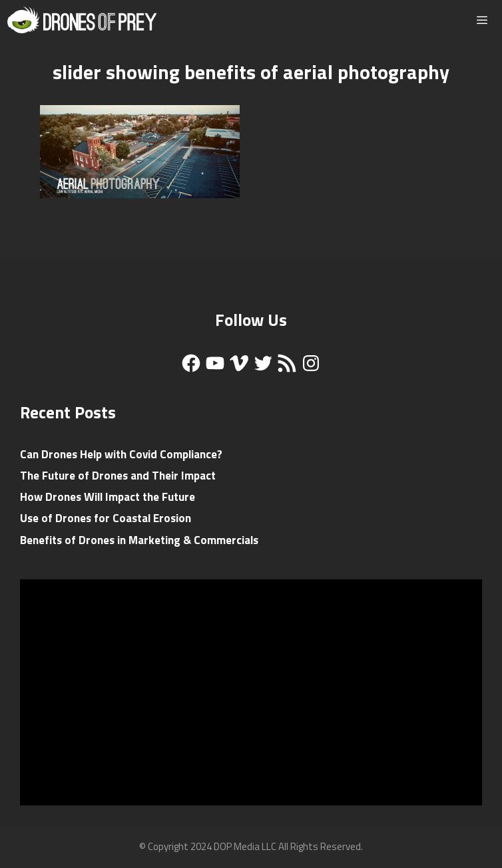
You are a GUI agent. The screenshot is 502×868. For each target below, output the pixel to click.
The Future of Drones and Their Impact (118, 476)
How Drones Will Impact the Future (108, 497)
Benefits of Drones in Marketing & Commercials (139, 540)
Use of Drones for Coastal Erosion (106, 518)
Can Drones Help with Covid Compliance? (121, 454)
